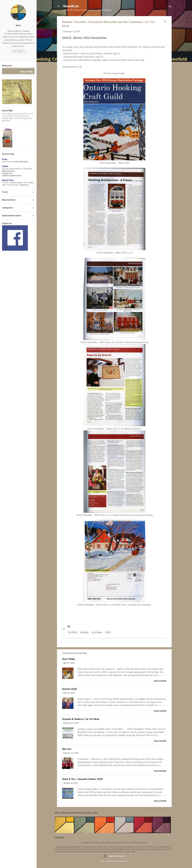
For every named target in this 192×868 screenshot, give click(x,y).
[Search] (170, 7)
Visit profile (18, 51)
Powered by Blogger (114, 856)
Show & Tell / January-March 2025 (82, 779)
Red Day (67, 749)
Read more (160, 681)
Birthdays (85, 632)
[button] (165, 22)
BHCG (18, 25)
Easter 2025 (69, 689)
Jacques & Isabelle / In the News (81, 719)
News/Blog (71, 6)
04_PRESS (73, 632)
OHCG (108, 632)
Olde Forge (68, 659)
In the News (97, 632)
